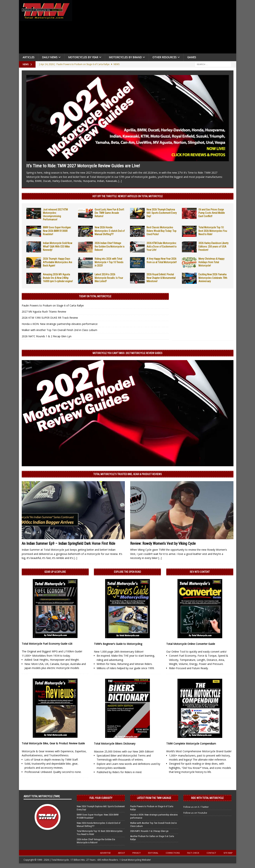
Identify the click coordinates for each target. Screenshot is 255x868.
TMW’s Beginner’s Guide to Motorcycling (118, 644)
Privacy (137, 853)
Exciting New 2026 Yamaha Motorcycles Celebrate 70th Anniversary (213, 278)
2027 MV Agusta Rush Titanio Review (44, 312)
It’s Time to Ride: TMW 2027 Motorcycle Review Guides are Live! (83, 166)
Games (192, 57)
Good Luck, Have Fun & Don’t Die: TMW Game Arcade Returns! (109, 213)
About (122, 853)
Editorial (153, 853)
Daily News (50, 57)
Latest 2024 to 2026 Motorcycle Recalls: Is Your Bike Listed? (109, 278)
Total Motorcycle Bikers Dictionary (115, 744)
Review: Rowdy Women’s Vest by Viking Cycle (163, 543)
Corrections (173, 853)
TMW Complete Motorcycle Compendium (191, 744)
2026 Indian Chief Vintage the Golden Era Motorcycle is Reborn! (110, 246)
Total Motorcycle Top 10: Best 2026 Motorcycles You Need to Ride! (213, 231)
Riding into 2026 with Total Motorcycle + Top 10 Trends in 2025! (109, 262)
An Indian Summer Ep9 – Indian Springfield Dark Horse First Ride (68, 543)
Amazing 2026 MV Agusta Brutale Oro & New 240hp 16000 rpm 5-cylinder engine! (58, 278)
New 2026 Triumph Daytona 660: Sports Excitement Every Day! (162, 213)
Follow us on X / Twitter (196, 807)
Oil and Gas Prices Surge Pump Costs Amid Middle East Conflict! (212, 213)
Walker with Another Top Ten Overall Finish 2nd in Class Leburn (59, 330)
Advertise (105, 853)
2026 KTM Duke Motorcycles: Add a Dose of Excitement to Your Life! (162, 246)
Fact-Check (193, 853)
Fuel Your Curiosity (101, 798)
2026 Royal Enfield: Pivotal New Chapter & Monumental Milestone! (161, 278)
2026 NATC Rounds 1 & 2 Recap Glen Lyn (47, 336)
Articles (29, 57)
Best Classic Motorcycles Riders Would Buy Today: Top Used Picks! (161, 231)
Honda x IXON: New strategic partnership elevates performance (60, 324)
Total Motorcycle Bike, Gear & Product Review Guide (53, 743)
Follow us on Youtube (195, 813)
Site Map (228, 853)
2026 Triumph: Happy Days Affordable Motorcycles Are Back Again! (58, 262)
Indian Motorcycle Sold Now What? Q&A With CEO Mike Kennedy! (58, 246)
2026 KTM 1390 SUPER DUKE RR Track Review (50, 318)
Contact (211, 853)
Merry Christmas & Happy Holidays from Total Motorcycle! (211, 262)
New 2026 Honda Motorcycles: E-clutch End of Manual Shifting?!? (110, 231)
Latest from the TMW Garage (154, 798)
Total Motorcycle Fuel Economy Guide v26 (47, 644)
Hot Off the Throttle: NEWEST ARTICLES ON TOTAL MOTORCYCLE (128, 196)
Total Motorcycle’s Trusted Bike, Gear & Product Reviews (128, 474)
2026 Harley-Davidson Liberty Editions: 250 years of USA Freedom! (213, 246)
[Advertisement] (156, 28)
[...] (120, 181)
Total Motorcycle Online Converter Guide (191, 644)
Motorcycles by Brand (125, 57)
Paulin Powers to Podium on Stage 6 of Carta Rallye (53, 305)
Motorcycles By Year (83, 57)
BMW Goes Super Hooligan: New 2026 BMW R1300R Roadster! (57, 231)
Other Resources (165, 57)
